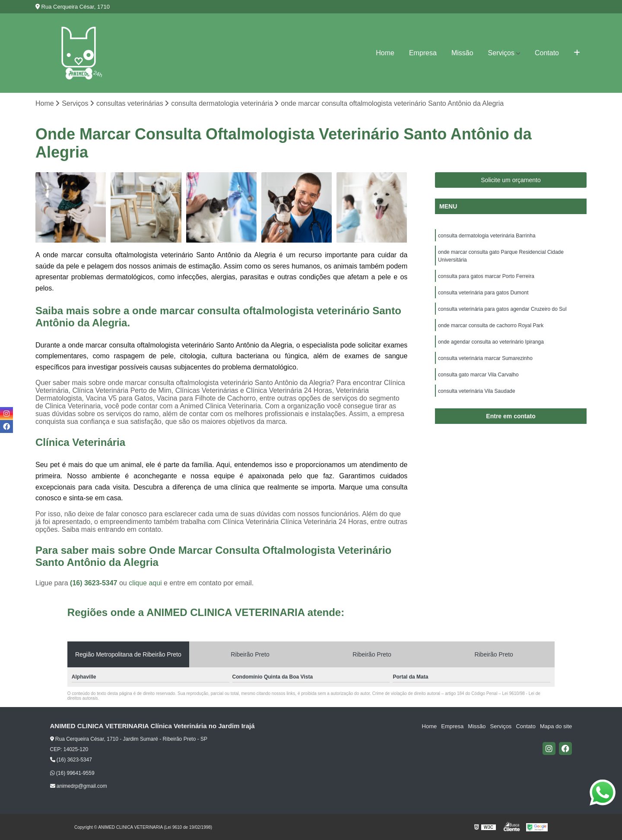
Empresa (423, 53)
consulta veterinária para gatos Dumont (483, 293)
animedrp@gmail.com (79, 786)
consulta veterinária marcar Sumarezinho (485, 358)
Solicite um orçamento (511, 180)
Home (385, 53)
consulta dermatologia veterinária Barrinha (487, 236)
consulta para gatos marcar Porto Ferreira (486, 276)
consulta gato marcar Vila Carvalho (478, 375)
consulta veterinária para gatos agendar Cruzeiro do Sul (502, 309)
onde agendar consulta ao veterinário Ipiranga (491, 342)
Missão (462, 53)
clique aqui (145, 583)
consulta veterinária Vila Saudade (477, 391)
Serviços (501, 53)
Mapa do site (556, 726)
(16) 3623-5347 (95, 583)
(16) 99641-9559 (72, 773)
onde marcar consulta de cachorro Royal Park (491, 325)
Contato (547, 53)
